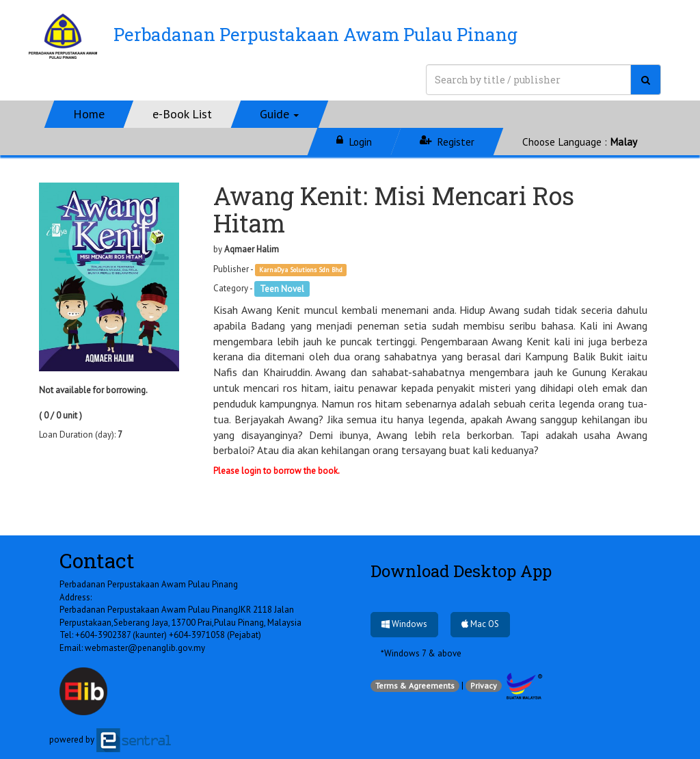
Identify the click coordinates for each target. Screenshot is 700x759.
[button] (280, 114)
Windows (404, 624)
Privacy (484, 685)
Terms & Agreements (415, 685)
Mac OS (480, 624)
